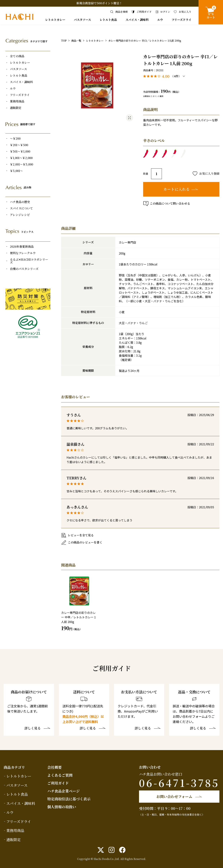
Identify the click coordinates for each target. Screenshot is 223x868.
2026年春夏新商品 (22, 247)
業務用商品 (17, 101)
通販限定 (16, 108)
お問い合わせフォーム (174, 796)
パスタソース (82, 20)
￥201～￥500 (19, 145)
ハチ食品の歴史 (20, 202)
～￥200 (15, 139)
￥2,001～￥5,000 (21, 164)
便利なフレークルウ (23, 253)
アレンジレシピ (20, 215)
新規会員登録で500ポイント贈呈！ (99, 3)
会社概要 (54, 767)
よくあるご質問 (60, 775)
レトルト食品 (108, 20)
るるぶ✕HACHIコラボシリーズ (29, 261)
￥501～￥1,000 (20, 151)
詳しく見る (33, 728)
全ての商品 (17, 56)
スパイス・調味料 (137, 20)
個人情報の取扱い (62, 807)
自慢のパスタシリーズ (24, 269)
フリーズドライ (181, 20)
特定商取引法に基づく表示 (69, 799)
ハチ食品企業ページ (63, 791)
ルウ (160, 20)
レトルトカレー (55, 20)
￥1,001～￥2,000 (21, 158)
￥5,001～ (16, 171)
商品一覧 (76, 41)
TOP (64, 41)
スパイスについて (21, 208)
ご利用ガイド (58, 783)
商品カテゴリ (14, 767)
